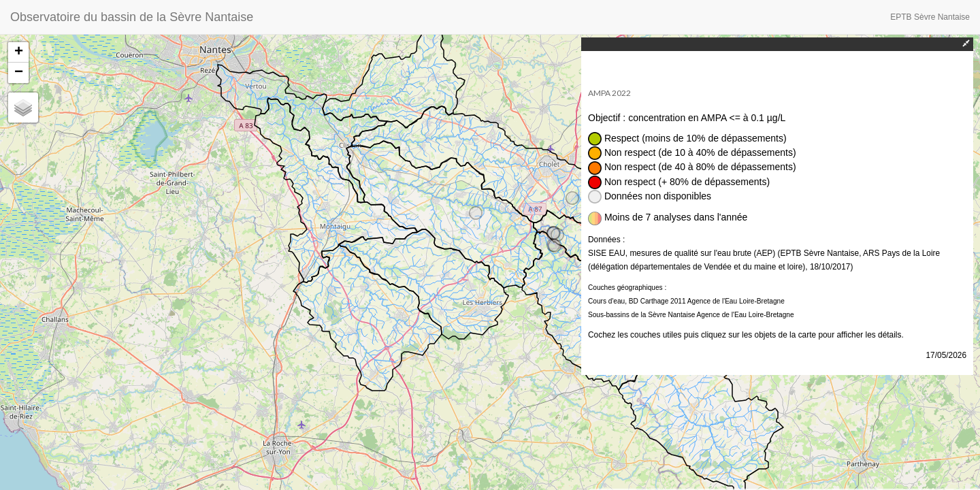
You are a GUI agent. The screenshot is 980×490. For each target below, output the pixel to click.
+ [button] (19, 52)
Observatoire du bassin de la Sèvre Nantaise (132, 17)
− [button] (19, 73)
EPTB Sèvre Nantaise (930, 17)
